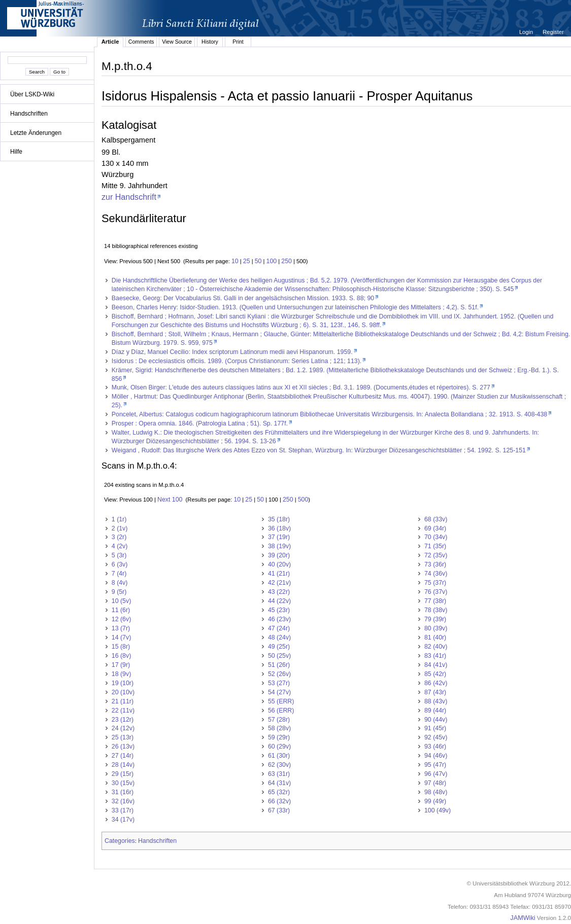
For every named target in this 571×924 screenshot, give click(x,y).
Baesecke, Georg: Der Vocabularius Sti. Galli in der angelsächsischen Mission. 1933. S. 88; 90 (243, 298)
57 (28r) (279, 720)
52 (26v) (279, 674)
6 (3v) (120, 564)
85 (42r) (435, 674)
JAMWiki (523, 918)
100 (272, 261)
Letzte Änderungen (36, 133)
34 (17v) (123, 820)
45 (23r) (279, 610)
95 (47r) (435, 765)
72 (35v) (436, 555)
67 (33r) (279, 810)
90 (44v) (436, 720)
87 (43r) (435, 692)
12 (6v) (121, 619)
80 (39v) (436, 628)
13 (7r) (121, 628)
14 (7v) (121, 637)
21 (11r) (123, 701)
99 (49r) (435, 801)
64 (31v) (279, 783)
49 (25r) (279, 647)
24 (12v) (123, 728)
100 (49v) (438, 810)
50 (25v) (279, 656)
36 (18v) (279, 528)
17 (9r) (121, 665)
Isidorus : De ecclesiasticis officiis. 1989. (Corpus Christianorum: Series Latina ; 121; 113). (237, 361)
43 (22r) (279, 592)
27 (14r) (123, 756)
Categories (120, 841)
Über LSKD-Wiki (32, 94)
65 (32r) (279, 792)
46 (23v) (279, 619)
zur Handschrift (129, 197)
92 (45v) (436, 737)
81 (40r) (435, 637)
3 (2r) (119, 537)
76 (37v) (436, 592)
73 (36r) (435, 564)
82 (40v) (436, 647)
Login (527, 32)
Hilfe (16, 152)
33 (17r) (123, 810)
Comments (141, 42)
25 (247, 261)
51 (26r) (279, 665)
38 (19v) (279, 546)
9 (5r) (119, 592)
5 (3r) (119, 555)
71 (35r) (435, 546)
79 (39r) (435, 619)
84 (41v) (436, 665)
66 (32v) (279, 801)
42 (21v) (279, 583)
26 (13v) (123, 747)
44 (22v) (279, 601)
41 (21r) (279, 574)
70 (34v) (436, 537)
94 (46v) (436, 756)
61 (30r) (279, 756)
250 (287, 261)
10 (235, 261)
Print (238, 42)
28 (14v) (123, 765)
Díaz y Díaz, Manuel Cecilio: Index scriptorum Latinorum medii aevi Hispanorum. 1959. (232, 352)
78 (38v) (436, 610)
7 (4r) (119, 574)
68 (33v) (436, 519)
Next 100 (170, 500)
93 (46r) (435, 747)
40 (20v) (279, 564)
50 (258, 261)
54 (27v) (279, 692)
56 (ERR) (281, 710)
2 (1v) (120, 528)
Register (553, 32)
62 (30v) (279, 765)
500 (303, 500)
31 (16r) (123, 792)
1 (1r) (119, 519)
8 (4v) (120, 583)
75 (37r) (435, 583)
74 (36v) (436, 574)
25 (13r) (123, 737)
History (210, 42)
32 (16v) (123, 801)
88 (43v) (436, 701)
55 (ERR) (281, 701)
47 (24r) (279, 628)
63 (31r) (279, 774)
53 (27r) (279, 683)
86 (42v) (436, 683)
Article (110, 42)
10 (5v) (121, 601)
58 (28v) (279, 728)
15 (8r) (121, 647)
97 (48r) (435, 783)
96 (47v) (436, 774)
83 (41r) (435, 656)
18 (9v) (121, 674)
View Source (177, 42)
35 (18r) (279, 519)
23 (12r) (123, 720)
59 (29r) (279, 737)
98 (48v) (436, 792)
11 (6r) (121, 610)
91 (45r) (435, 728)
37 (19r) (279, 537)
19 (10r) (123, 683)
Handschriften (29, 114)
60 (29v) (279, 747)
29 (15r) (123, 774)
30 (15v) (123, 783)
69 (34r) (435, 528)
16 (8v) (121, 656)
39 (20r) (279, 555)
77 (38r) (435, 601)
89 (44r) (435, 710)
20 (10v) (123, 692)
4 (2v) (120, 546)
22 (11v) (123, 710)
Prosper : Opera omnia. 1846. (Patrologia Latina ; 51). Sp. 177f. (200, 423)
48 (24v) (279, 637)
